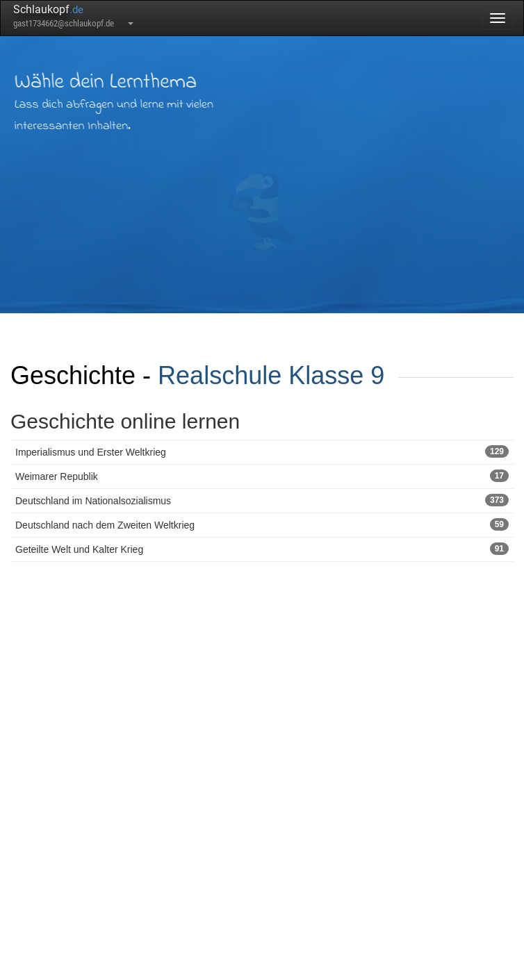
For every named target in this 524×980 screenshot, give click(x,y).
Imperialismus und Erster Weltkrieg (262, 451)
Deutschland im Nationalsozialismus (262, 500)
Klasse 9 (336, 375)
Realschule (220, 375)
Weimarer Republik (262, 476)
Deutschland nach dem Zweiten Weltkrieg (262, 524)
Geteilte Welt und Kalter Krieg (262, 549)
